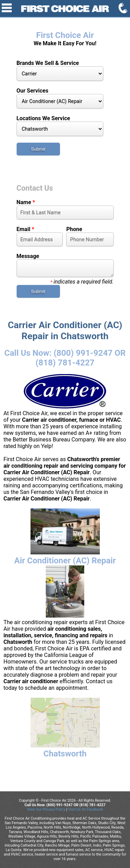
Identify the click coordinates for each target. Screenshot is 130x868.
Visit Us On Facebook (85, 809)
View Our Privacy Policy (46, 809)
